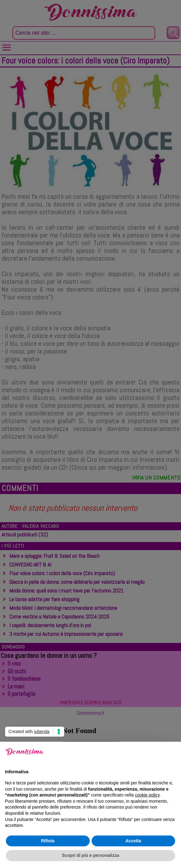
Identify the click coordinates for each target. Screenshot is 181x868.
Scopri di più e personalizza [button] (90, 855)
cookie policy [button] (147, 795)
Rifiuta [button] (48, 841)
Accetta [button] (133, 841)
